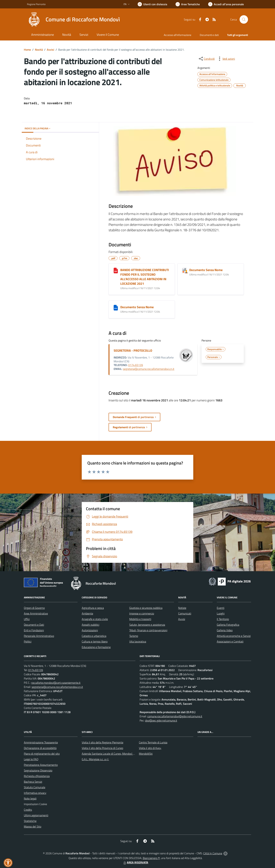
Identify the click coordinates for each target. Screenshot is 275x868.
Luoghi (221, 613)
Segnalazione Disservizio (38, 770)
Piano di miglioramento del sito (42, 754)
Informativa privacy (35, 793)
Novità (39, 50)
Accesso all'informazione (178, 35)
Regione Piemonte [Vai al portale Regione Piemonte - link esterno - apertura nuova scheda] (36, 4)
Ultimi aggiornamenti (36, 815)
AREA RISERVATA (135, 862)
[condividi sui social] (206, 59)
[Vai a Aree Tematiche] (188, 4)
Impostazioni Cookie (35, 804)
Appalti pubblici (90, 625)
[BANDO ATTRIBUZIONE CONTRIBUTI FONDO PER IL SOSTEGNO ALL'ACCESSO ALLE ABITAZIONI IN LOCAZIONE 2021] (116, 271)
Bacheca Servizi (33, 782)
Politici (28, 641)
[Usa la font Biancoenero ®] (152, 4)
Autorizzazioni (90, 630)
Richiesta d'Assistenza (37, 776)
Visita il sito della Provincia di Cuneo (102, 748)
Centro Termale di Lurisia (153, 742)
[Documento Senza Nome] (185, 271)
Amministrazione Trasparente (41, 742)
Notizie (182, 608)
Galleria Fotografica (228, 625)
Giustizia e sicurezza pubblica (146, 608)
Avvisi (51, 50)
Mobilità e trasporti (140, 619)
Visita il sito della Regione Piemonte (103, 742)
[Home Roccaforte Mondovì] (73, 19)
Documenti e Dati (34, 625)
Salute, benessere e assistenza (147, 625)
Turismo (134, 636)
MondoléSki (146, 754)
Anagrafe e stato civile (95, 619)
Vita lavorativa (138, 641)
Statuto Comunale (35, 787)
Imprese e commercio (142, 613)
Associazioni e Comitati (230, 641)
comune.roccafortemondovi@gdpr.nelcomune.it (175, 716)
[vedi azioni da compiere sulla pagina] (226, 59)
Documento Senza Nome (206, 270)
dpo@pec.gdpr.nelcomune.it (161, 720)
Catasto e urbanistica (94, 636)
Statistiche (30, 821)
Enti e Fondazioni (34, 630)
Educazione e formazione (96, 647)
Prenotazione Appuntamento (41, 765)
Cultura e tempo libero (95, 641)
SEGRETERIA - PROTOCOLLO (133, 351)
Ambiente (87, 613)
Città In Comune (213, 853)
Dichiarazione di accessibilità (40, 748)
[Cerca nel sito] (244, 19)
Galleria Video (225, 630)
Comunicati (185, 613)
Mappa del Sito (33, 826)
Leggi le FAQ (31, 759)
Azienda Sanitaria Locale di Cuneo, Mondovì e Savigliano (114, 754)
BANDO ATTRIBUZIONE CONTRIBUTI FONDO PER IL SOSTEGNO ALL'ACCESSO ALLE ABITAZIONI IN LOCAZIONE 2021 (145, 277)
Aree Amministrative (36, 613)
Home (27, 50)
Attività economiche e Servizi (234, 636)
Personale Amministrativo (39, 636)
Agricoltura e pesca (93, 608)
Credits (28, 810)
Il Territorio (223, 619)
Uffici (27, 619)
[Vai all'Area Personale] (226, 4)
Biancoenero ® (151, 858)
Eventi (221, 608)
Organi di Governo (34, 608)
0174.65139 (136, 365)
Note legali (30, 798)
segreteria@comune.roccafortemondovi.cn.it (149, 369)
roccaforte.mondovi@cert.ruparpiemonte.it (56, 683)
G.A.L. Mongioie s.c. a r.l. (95, 759)
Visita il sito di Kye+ (150, 748)
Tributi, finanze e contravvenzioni (148, 630)
